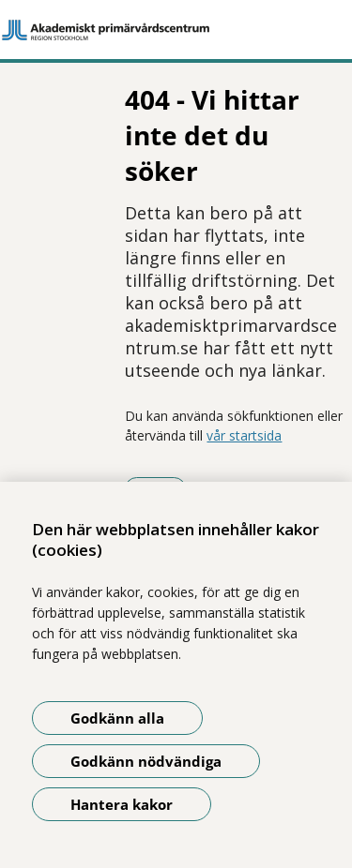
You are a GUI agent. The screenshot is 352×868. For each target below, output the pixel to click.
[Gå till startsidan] (176, 30)
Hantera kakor (122, 804)
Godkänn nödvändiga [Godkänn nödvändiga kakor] (146, 761)
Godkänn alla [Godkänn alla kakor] (117, 718)
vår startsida (244, 435)
